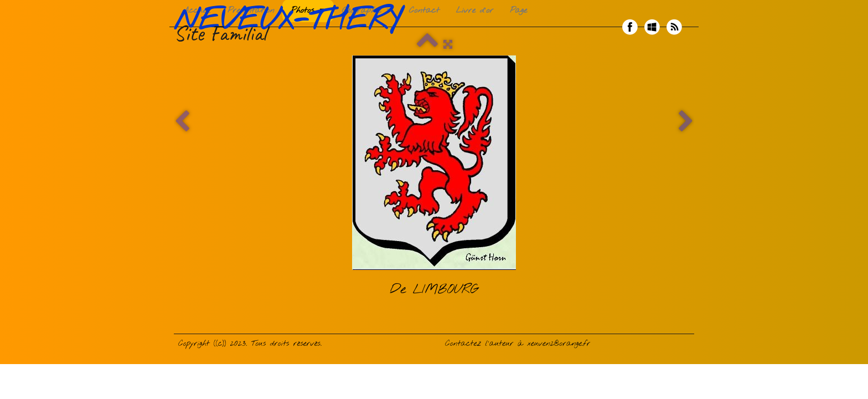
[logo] (291, 27)
